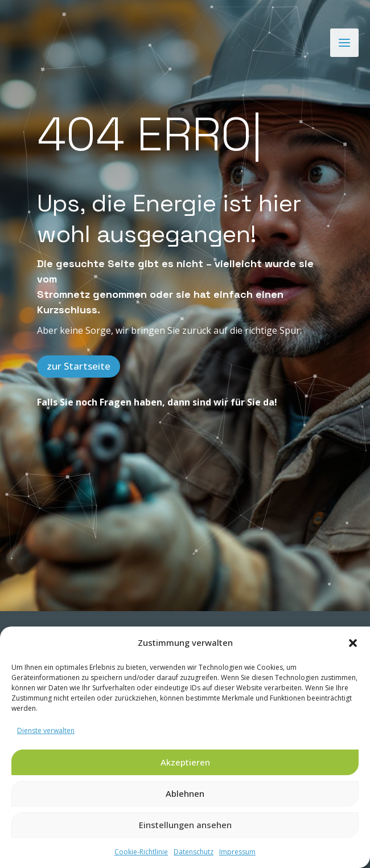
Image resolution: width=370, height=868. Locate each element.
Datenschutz (194, 852)
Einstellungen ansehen (185, 825)
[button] (353, 643)
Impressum (237, 852)
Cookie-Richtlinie (141, 852)
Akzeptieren (185, 762)
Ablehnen (185, 793)
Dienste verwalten (46, 730)
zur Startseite (79, 366)
